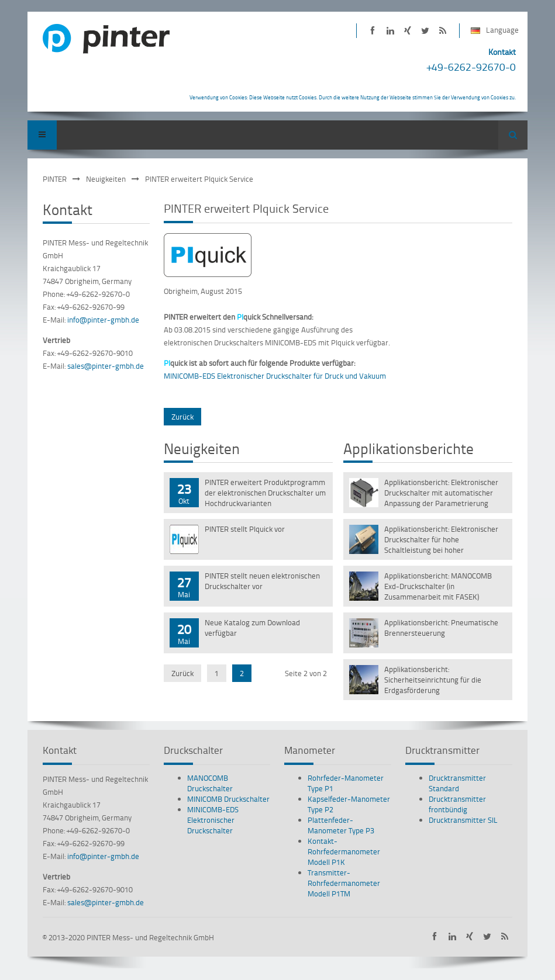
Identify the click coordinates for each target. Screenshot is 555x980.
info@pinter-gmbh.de (103, 320)
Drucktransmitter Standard (457, 783)
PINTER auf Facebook (373, 31)
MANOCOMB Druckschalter (210, 783)
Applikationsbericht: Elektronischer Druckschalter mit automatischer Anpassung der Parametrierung (441, 493)
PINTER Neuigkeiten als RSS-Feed (443, 31)
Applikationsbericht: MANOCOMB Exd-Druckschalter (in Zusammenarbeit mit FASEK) (438, 586)
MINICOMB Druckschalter (228, 799)
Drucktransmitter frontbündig (457, 804)
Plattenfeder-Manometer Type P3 (341, 825)
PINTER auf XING (408, 31)
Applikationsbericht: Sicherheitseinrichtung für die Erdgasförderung (433, 680)
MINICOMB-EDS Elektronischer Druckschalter (213, 820)
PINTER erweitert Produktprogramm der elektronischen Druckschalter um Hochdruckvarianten (265, 493)
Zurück (182, 417)
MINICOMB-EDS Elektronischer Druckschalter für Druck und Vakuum (275, 376)
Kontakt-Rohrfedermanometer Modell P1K (344, 851)
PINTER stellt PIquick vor (245, 529)
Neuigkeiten (106, 179)
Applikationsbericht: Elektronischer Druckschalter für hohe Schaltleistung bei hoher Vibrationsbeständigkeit (441, 541)
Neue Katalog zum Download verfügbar (252, 628)
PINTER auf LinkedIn (390, 31)
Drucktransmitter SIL (463, 820)
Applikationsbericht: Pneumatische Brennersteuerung (441, 628)
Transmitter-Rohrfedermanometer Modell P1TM (344, 883)
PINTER (55, 179)
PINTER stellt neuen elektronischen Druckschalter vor (262, 581)
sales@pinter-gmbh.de (106, 366)
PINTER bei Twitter (425, 31)
